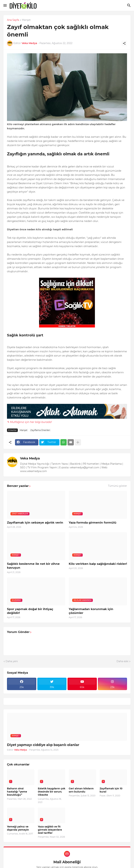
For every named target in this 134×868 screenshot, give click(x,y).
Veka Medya (30, 458)
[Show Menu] (5, 5)
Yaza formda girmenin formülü (93, 523)
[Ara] (129, 5)
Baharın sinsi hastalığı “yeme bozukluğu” (17, 792)
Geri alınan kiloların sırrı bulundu (81, 790)
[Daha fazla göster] (78, 442)
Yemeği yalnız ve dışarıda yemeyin (18, 828)
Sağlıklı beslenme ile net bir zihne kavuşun (33, 566)
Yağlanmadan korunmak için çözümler (91, 611)
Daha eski (122, 661)
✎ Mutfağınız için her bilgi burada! (29, 422)
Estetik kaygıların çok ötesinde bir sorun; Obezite (52, 792)
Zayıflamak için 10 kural (111, 790)
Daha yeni (12, 661)
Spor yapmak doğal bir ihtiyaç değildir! (30, 611)
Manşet (26, 20)
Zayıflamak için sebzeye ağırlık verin (35, 523)
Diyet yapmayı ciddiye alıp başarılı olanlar (43, 745)
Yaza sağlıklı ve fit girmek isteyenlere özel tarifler (50, 830)
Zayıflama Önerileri (40, 430)
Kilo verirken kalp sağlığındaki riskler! (98, 564)
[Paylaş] (124, 43)
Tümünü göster (118, 486)
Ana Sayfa (13, 20)
